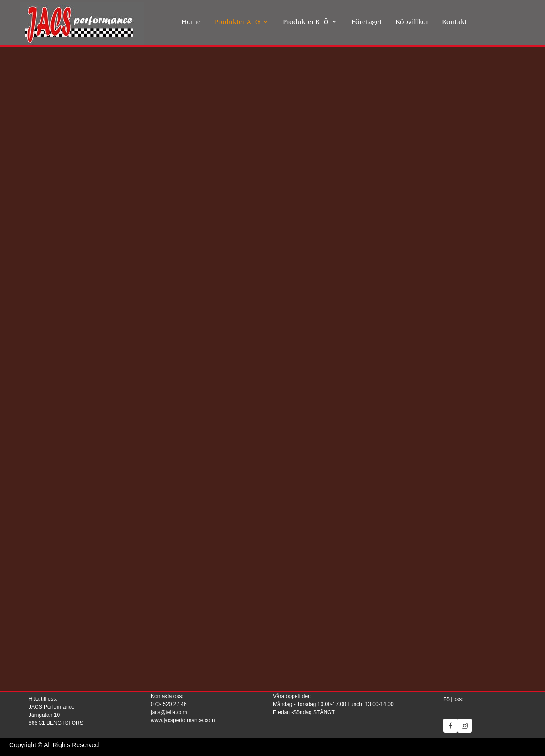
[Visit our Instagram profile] (465, 726)
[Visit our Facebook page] (450, 726)
